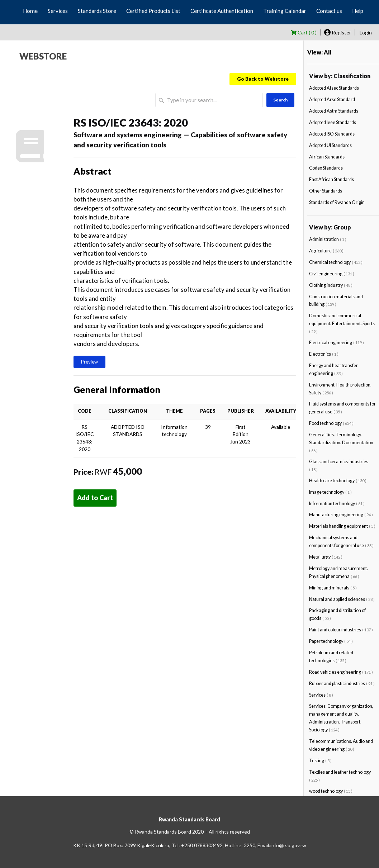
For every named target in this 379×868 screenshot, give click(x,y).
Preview (89, 362)
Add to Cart (95, 498)
